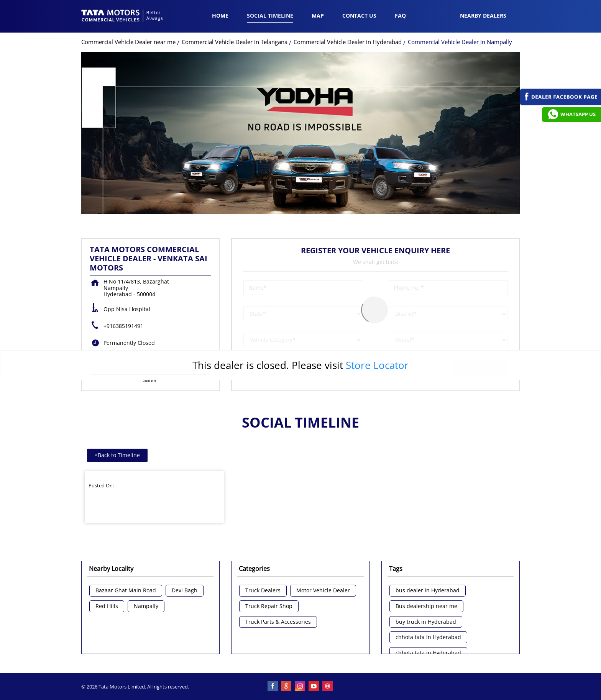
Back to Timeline (117, 455)
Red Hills (107, 606)
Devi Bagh (185, 591)
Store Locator (377, 365)
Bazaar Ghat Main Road (126, 591)
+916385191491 (123, 326)
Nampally (146, 606)
